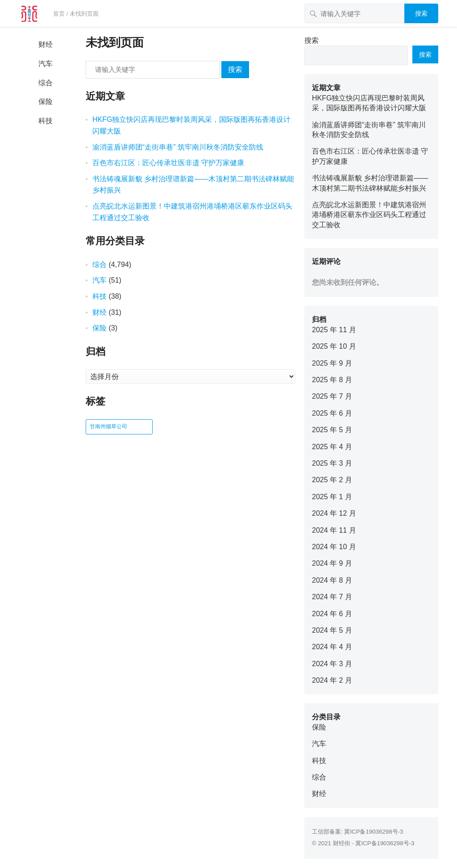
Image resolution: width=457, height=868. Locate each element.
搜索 (421, 13)
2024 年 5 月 (332, 630)
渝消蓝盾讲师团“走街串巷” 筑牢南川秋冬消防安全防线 (178, 147)
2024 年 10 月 (334, 547)
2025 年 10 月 (334, 346)
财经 (46, 44)
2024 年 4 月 (332, 647)
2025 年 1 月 (332, 497)
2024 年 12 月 (334, 513)
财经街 (342, 843)
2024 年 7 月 (332, 597)
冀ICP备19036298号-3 (374, 832)
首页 (59, 14)
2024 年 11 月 (334, 530)
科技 (46, 121)
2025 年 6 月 (332, 413)
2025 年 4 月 (332, 447)
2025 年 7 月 (332, 396)
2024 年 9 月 (332, 563)
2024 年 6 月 (332, 614)
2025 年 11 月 (334, 330)
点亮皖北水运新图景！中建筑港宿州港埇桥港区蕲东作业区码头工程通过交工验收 (369, 215)
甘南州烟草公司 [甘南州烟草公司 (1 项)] (108, 426)
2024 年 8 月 (332, 580)
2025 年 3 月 (332, 463)
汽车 (46, 64)
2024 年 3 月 (332, 664)
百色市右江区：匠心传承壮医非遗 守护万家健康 (168, 163)
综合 (46, 83)
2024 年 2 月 (332, 680)
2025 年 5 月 (332, 430)
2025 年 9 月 (332, 363)
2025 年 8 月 (332, 380)
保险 (46, 102)
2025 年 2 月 (332, 480)
